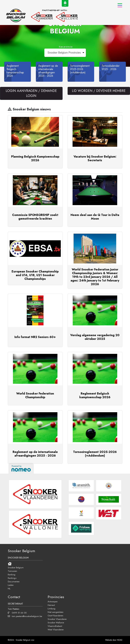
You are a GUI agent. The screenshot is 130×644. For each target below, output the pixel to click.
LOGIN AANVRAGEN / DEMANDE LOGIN (31, 93)
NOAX (120, 640)
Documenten (14, 581)
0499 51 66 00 (17, 613)
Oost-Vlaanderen (55, 615)
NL (9, 588)
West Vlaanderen (56, 629)
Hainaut (51, 605)
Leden (11, 585)
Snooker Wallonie (56, 622)
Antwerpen (53, 601)
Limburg (51, 608)
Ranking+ (12, 578)
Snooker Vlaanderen (57, 619)
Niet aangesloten (56, 612)
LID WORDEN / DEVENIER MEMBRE (99, 91)
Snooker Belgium (16, 567)
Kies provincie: (66, 47)
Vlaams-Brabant (55, 626)
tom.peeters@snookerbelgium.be (25, 616)
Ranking (12, 574)
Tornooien (12, 571)
